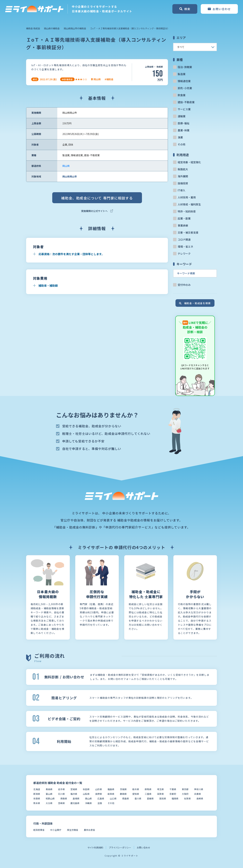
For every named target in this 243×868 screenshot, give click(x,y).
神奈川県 (199, 789)
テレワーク (184, 254)
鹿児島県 (75, 803)
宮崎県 (61, 803)
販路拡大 (183, 169)
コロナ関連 (184, 239)
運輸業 (182, 116)
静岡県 (123, 794)
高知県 (163, 798)
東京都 (185, 789)
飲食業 (182, 95)
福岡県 (175, 798)
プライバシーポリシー (120, 848)
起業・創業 (184, 218)
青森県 (49, 789)
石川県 (61, 794)
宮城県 (74, 789)
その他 (182, 144)
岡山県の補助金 (52, 28)
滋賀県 (160, 794)
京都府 (173, 794)
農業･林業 (184, 130)
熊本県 (37, 803)
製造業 (182, 74)
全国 (100, 803)
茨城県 (123, 789)
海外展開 (183, 176)
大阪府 (185, 794)
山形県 (99, 789)
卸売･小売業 (185, 88)
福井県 (74, 794)
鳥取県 (64, 798)
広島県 (101, 798)
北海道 (37, 789)
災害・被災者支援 (188, 232)
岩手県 (61, 789)
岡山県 (66, 166)
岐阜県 (111, 794)
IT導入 (181, 190)
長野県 (99, 794)
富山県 (49, 794)
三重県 (148, 794)
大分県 (49, 803)
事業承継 (183, 225)
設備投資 (183, 183)
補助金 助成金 (33, 28)
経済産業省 (39, 830)
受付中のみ (184, 285)
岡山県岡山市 (70, 176)
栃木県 (136, 789)
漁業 (180, 137)
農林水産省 (89, 830)
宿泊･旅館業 (185, 67)
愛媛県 (150, 798)
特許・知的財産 (187, 211)
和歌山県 (50, 798)
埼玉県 (160, 789)
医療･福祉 (184, 123)
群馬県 (148, 789)
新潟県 (37, 794)
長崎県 (200, 798)
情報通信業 (184, 81)
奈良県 (37, 798)
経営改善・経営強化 (189, 162)
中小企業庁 (56, 830)
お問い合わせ (143, 848)
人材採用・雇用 (187, 197)
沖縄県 (88, 803)
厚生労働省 (73, 830)
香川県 (138, 798)
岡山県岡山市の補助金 (75, 28)
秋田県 (86, 789)
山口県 (113, 798)
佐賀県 (187, 798)
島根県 (76, 798)
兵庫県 (198, 794)
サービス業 (184, 109)
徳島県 (126, 798)
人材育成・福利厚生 (189, 204)
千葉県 (173, 789)
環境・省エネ (185, 246)
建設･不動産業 (186, 102)
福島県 (111, 789)
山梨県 (86, 794)
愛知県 (136, 794)
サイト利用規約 (95, 848)
